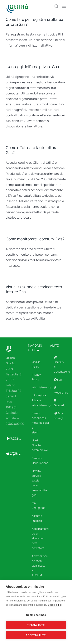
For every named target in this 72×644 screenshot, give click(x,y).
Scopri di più (55, 605)
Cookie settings (36, 615)
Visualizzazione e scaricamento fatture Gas (34, 289)
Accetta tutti (36, 635)
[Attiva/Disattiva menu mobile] (64, 6)
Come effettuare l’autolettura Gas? (32, 150)
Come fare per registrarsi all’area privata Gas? (34, 22)
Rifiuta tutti (36, 625)
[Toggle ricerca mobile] (56, 6)
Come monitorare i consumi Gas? (35, 239)
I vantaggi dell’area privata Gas (32, 67)
